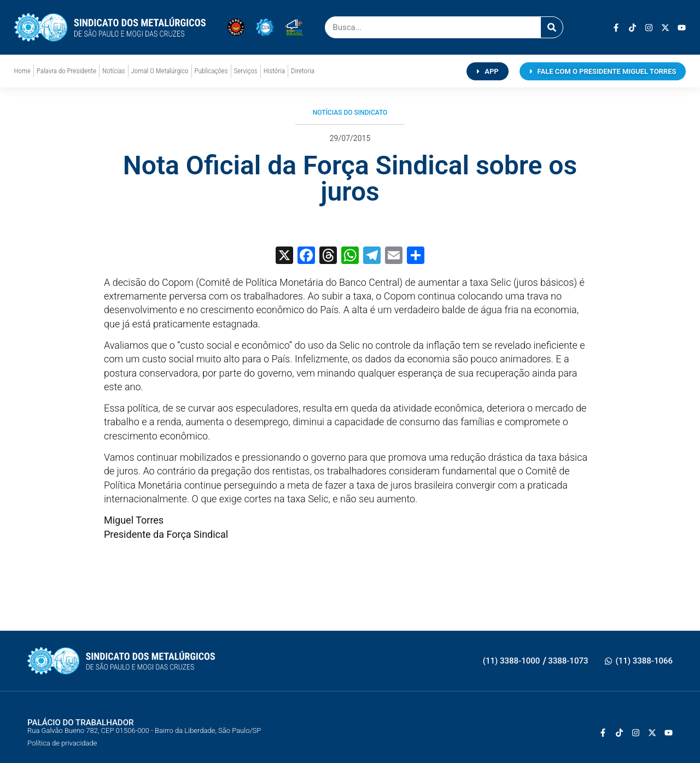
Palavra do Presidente (66, 71)
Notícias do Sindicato (350, 113)
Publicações (211, 71)
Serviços (246, 71)
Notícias (113, 71)
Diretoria (303, 71)
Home (22, 71)
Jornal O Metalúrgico (160, 71)
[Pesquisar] (552, 27)
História (274, 71)
